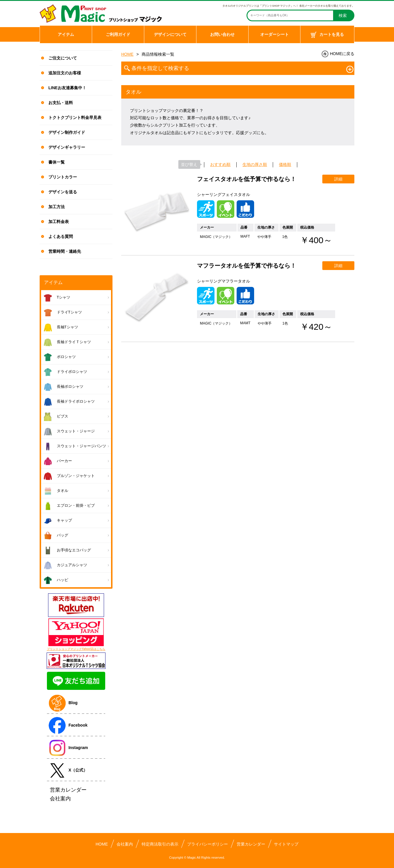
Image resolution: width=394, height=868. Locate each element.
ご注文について (63, 58)
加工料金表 (59, 222)
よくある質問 (61, 236)
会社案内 (125, 844)
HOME (127, 54)
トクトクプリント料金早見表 (75, 118)
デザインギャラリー (67, 147)
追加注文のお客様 (65, 73)
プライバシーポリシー (207, 844)
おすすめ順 (220, 164)
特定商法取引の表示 (160, 844)
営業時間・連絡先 (65, 251)
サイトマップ (286, 844)
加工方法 (57, 207)
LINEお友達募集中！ (67, 88)
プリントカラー (63, 177)
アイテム (66, 34)
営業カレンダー (251, 844)
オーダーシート (275, 34)
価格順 (285, 164)
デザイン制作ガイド (67, 132)
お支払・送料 (61, 103)
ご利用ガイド (118, 34)
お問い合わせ (222, 34)
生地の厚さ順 (255, 164)
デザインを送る (63, 192)
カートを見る (327, 35)
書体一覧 (57, 162)
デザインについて (170, 34)
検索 (343, 15)
